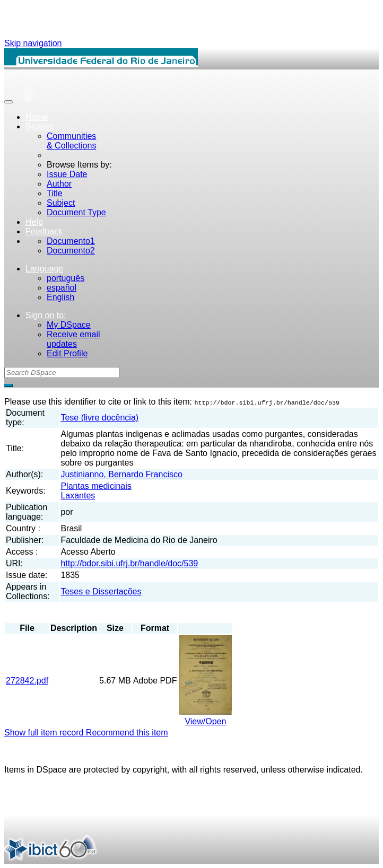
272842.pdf (27, 681)
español (62, 288)
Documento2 (71, 251)
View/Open (205, 721)
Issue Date (67, 174)
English (60, 297)
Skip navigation (33, 43)
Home (37, 117)
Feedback (44, 231)
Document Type (76, 212)
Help (34, 222)
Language (44, 269)
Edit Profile (67, 353)
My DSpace (69, 325)
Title (55, 193)
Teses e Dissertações (101, 591)
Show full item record (45, 733)
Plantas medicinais (96, 486)
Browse (40, 126)
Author (59, 184)
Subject (61, 203)
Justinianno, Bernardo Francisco (121, 474)
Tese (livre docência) (99, 418)
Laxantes (78, 496)
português (66, 278)
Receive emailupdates (73, 339)
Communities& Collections (71, 141)
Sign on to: (46, 315)
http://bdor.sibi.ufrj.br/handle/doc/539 (129, 563)
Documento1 (71, 241)
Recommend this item (127, 733)
